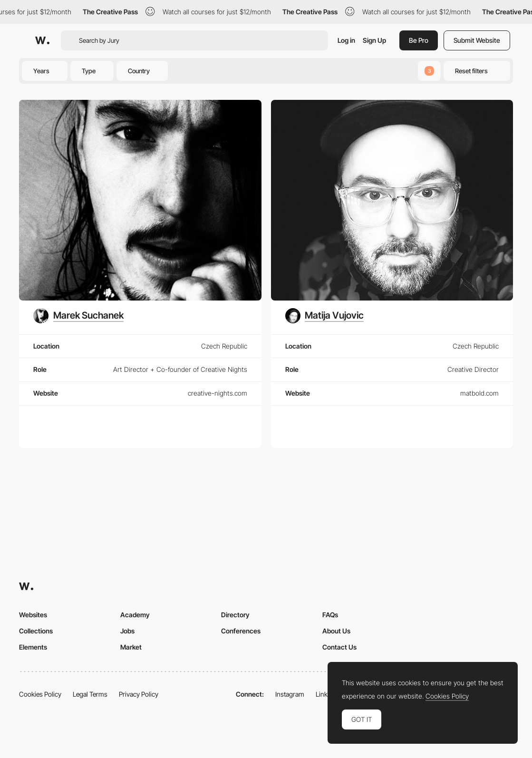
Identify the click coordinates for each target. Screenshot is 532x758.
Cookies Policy (40, 694)
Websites (33, 615)
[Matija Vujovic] (325, 316)
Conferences (241, 631)
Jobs (127, 631)
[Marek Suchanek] (78, 316)
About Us (336, 631)
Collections (36, 631)
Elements (33, 647)
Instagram (290, 694)
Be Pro (419, 40)
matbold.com (479, 393)
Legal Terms (90, 694)
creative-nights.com (218, 393)
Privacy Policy (139, 694)
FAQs (330, 615)
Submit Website (477, 40)
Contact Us (339, 647)
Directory (235, 615)
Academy (135, 615)
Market (131, 647)
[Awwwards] (42, 40)
